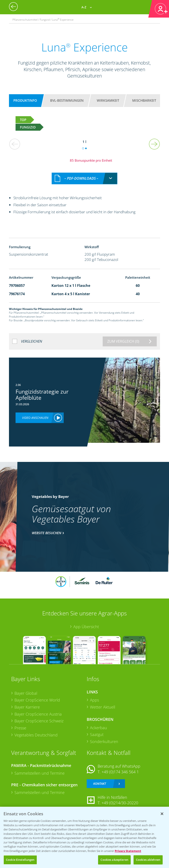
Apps (94, 700)
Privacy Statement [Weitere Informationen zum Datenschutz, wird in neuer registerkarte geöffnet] (128, 851)
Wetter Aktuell (103, 707)
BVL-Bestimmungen (67, 100)
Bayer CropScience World (37, 700)
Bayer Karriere (27, 707)
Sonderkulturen (104, 741)
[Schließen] (162, 814)
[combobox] (84, 178)
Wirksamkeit (108, 100)
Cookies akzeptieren (114, 860)
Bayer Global (26, 693)
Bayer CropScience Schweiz (39, 721)
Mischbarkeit (144, 100)
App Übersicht (86, 627)
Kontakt (100, 784)
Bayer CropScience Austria (38, 714)
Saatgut (97, 734)
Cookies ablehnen (148, 860)
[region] (84, 837)
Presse (20, 728)
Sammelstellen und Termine (40, 773)
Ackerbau (99, 728)
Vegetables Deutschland (36, 735)
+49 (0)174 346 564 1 (120, 772)
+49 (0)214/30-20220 (120, 803)
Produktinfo (25, 100)
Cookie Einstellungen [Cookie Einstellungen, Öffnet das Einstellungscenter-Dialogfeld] (20, 860)
